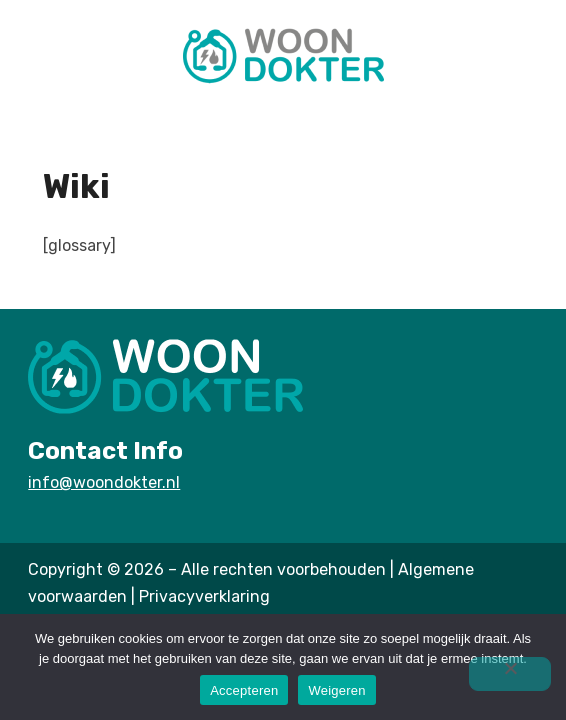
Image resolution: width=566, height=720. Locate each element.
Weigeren (336, 690)
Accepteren (244, 690)
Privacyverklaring (204, 596)
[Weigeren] (510, 674)
